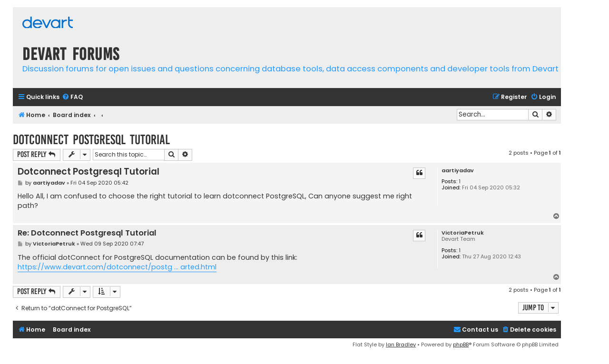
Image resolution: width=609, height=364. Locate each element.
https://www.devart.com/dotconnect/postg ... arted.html (117, 267)
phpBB (461, 344)
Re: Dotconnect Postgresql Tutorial (87, 233)
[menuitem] (72, 97)
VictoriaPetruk (463, 233)
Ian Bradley (401, 344)
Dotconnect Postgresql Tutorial (91, 140)
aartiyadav (458, 171)
